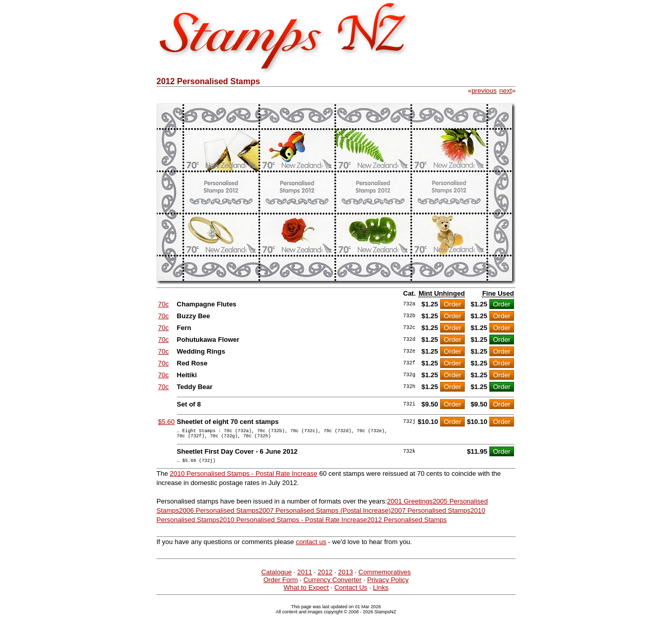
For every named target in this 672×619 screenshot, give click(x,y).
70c (163, 304)
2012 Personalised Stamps (407, 524)
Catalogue (276, 577)
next (506, 91)
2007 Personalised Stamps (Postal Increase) (324, 515)
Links (381, 592)
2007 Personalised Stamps (431, 515)
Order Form (280, 584)
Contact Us (351, 592)
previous (484, 91)
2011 (304, 577)
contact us (311, 546)
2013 (345, 577)
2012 (325, 577)
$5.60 (166, 422)
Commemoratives (385, 577)
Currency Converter (332, 584)
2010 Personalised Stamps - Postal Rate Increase (244, 478)
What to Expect (306, 592)
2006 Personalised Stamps (219, 515)
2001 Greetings (410, 506)
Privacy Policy (388, 584)
